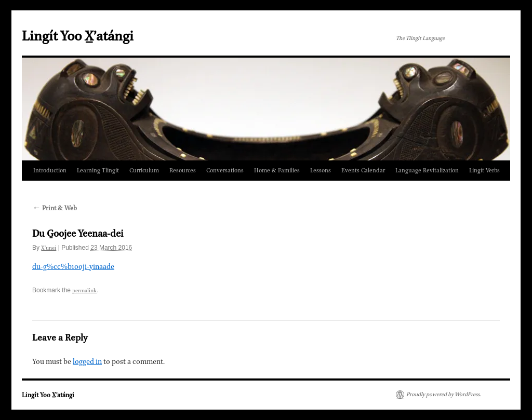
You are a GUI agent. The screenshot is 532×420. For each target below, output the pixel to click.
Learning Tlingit (98, 171)
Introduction (50, 171)
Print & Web (55, 209)
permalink (84, 291)
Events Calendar (363, 171)
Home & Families (277, 171)
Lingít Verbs (484, 171)
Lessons (321, 171)
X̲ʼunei (49, 248)
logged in (87, 362)
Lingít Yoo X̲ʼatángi (78, 37)
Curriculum (144, 171)
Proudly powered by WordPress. (443, 395)
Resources (183, 171)
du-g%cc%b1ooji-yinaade (73, 267)
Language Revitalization (427, 171)
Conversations (225, 171)
